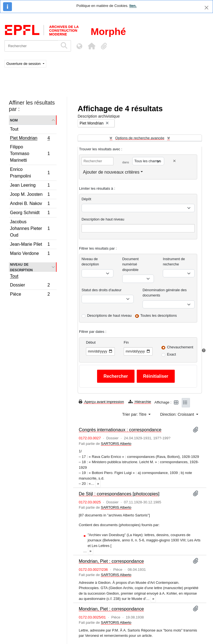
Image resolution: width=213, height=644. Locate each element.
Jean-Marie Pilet (30, 245)
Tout (14, 129)
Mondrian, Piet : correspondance (111, 561)
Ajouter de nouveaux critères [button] (111, 172)
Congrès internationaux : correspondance (120, 430)
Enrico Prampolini (30, 173)
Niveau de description (21, 267)
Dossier (30, 286)
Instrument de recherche (174, 262)
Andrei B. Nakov (30, 204)
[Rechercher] (31, 46)
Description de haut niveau (103, 219)
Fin (126, 342)
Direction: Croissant (177, 414)
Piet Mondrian (30, 139)
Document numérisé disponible (130, 264)
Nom (14, 120)
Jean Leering (30, 186)
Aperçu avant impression (101, 402)
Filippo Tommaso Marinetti (30, 154)
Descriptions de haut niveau (109, 315)
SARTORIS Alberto (116, 444)
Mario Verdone (30, 254)
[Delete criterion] (174, 161)
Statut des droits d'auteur (102, 290)
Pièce (30, 295)
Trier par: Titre (135, 414)
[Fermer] (206, 8)
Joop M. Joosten (30, 195)
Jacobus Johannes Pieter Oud (30, 228)
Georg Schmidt (30, 213)
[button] (92, 46)
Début (91, 342)
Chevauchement (180, 347)
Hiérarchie (140, 402)
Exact (172, 354)
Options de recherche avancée (140, 138)
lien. (133, 6)
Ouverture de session (24, 64)
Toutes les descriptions (159, 315)
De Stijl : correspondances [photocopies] (119, 494)
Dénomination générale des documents (165, 293)
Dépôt (86, 199)
